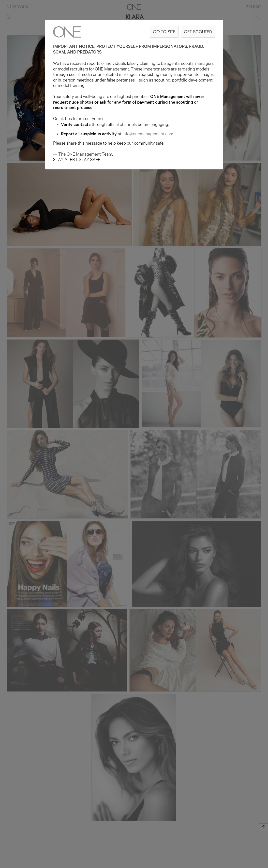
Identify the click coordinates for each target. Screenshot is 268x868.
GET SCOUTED (198, 32)
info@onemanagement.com (148, 135)
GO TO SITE (164, 32)
